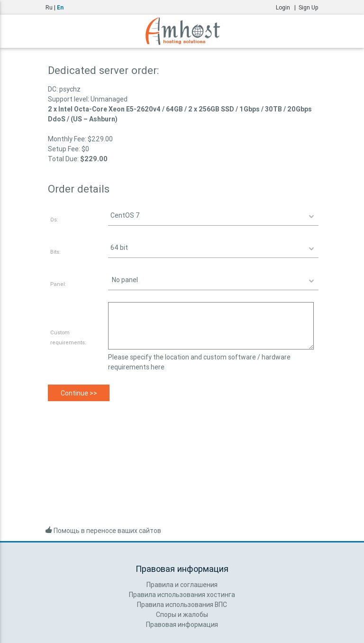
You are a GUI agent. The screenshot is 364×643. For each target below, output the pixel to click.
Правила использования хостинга (182, 595)
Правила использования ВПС (182, 605)
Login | (287, 7)
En (60, 7)
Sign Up (309, 7)
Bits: (55, 252)
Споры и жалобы (182, 615)
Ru (49, 7)
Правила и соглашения (182, 585)
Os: (54, 220)
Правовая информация (182, 625)
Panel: (58, 284)
